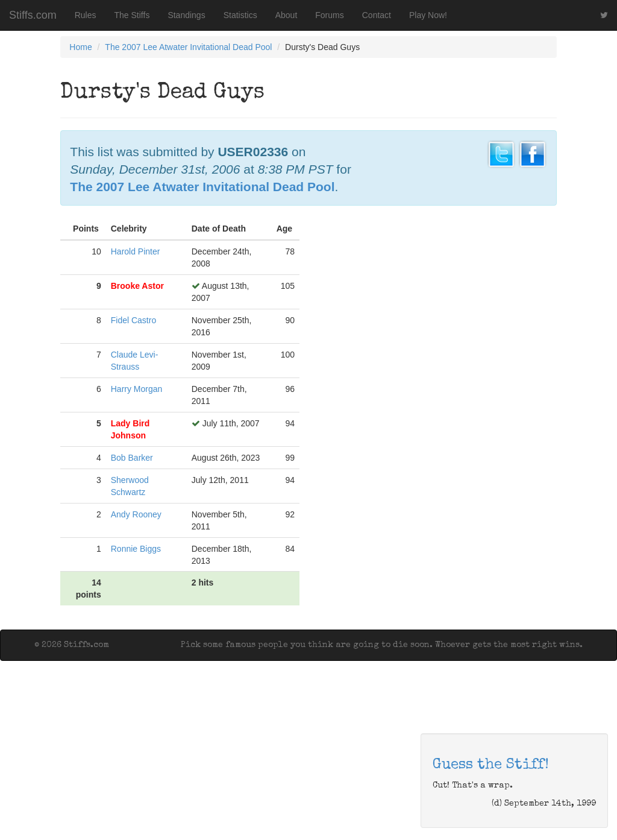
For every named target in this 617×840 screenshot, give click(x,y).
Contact (377, 15)
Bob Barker (132, 458)
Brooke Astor (137, 286)
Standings (186, 15)
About (287, 15)
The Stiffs (132, 15)
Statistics (240, 15)
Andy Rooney (136, 514)
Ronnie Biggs (136, 549)
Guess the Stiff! (491, 765)
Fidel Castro (133, 320)
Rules (86, 15)
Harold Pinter (136, 251)
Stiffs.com (33, 15)
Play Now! (428, 15)
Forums (329, 15)
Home (80, 47)
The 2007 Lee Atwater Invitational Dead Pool (188, 47)
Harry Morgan (137, 389)
